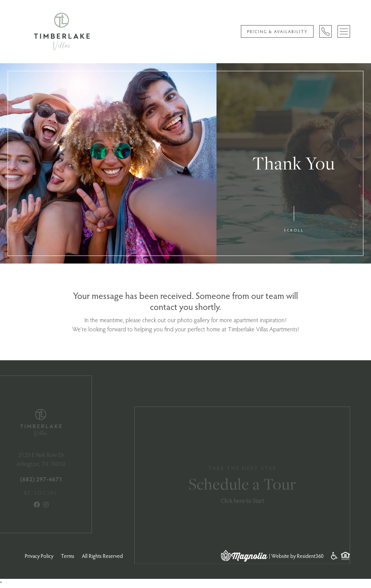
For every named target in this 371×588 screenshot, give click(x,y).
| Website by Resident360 (296, 556)
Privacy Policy (39, 556)
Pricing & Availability (277, 31)
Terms (68, 556)
